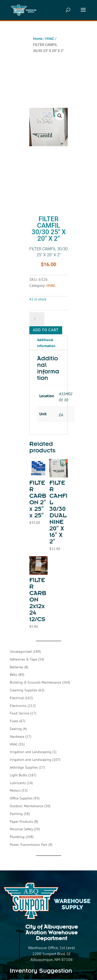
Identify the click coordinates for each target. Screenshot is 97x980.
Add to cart (46, 330)
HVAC (50, 39)
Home (38, 39)
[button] (60, 116)
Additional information (46, 343)
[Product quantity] (37, 319)
